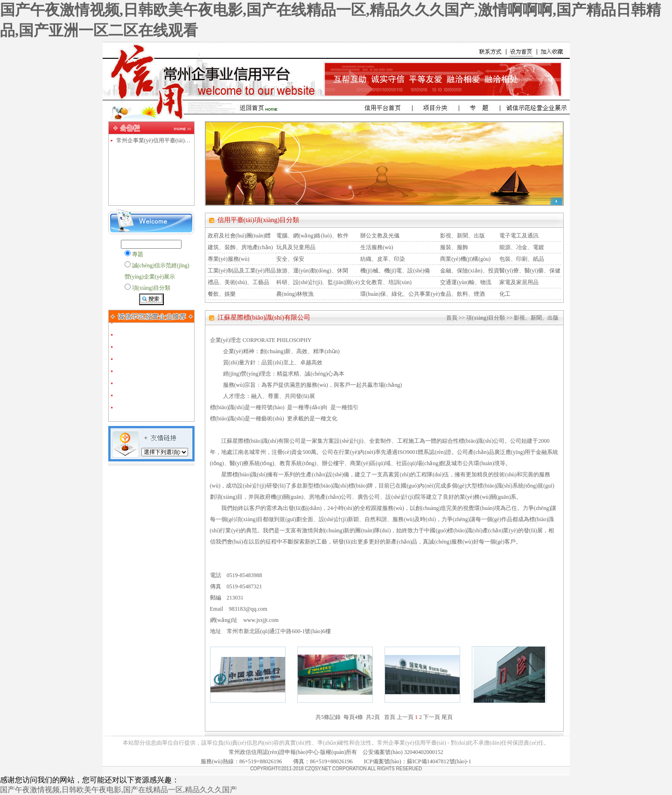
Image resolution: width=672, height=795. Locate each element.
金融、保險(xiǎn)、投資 (469, 271)
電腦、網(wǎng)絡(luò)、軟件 (312, 236)
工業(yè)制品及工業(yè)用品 (242, 271)
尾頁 (447, 717)
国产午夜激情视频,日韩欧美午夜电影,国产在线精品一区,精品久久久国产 (119, 790)
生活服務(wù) (377, 247)
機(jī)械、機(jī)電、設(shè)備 (395, 271)
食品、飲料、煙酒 (462, 294)
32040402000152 (424, 752)
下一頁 (432, 717)
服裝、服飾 (454, 247)
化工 (505, 294)
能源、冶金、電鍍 (522, 247)
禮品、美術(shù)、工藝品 (239, 282)
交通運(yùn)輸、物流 (466, 282)
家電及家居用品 (519, 282)
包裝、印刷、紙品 (522, 259)
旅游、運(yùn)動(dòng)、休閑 (312, 271)
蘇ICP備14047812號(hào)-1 (439, 761)
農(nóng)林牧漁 (295, 294)
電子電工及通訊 (519, 236)
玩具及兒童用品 (296, 247)
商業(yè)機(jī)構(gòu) (465, 259)
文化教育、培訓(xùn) (386, 282)
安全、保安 (290, 259)
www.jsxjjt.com (261, 620)
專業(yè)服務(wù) (229, 259)
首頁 (452, 318)
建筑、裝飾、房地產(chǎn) (240, 247)
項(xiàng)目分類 (486, 318)
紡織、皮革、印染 (383, 259)
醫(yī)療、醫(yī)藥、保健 (530, 271)
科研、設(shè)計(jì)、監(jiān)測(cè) (318, 282)
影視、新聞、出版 (462, 236)
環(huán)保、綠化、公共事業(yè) (400, 294)
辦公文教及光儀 (380, 236)
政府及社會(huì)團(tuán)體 (239, 236)
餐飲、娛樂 (222, 294)
